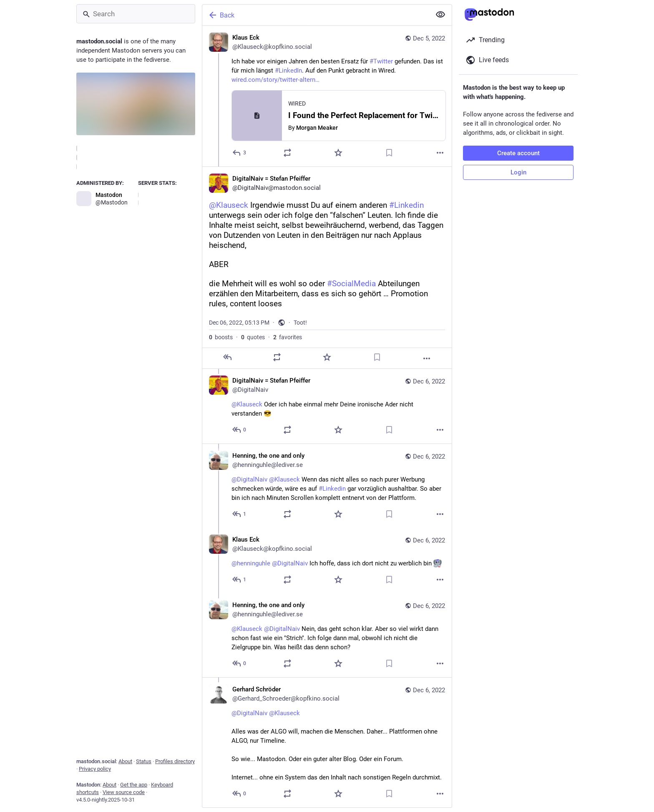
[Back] (316, 15)
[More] (440, 153)
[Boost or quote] (287, 153)
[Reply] (240, 153)
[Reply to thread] (240, 430)
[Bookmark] (389, 153)
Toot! (300, 323)
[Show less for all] (440, 15)
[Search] (136, 14)
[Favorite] (338, 153)
